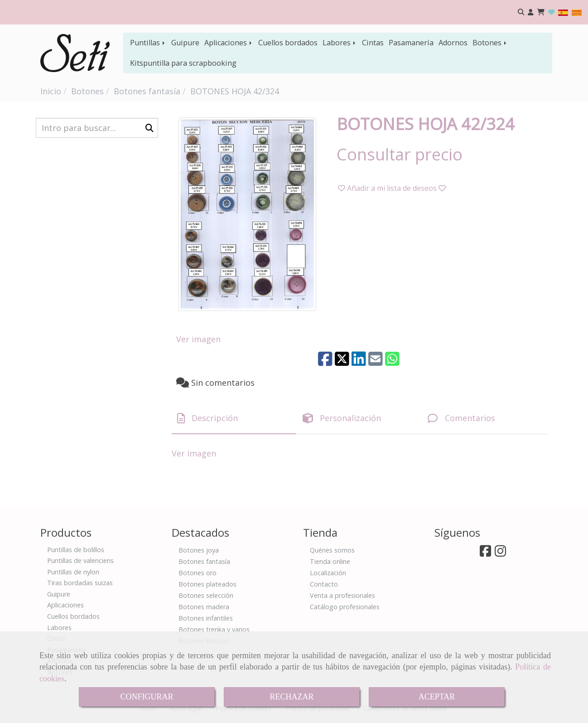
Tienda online (330, 561)
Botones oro (198, 573)
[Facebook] (485, 553)
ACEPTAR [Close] (437, 697)
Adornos (453, 43)
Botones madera (204, 607)
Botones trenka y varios (214, 629)
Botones (490, 43)
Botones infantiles (206, 618)
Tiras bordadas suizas (80, 583)
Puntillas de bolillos (76, 550)
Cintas (373, 43)
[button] (531, 12)
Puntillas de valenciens (80, 560)
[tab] (234, 418)
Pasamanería (411, 43)
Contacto (324, 584)
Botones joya (199, 550)
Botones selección (206, 595)
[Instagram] (500, 553)
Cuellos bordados (288, 43)
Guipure (185, 43)
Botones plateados (207, 584)
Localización (328, 573)
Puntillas (148, 43)
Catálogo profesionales (345, 607)
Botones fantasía (204, 561)
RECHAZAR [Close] (292, 697)
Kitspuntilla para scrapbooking (183, 63)
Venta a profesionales (342, 595)
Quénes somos (332, 550)
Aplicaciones (229, 43)
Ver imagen (198, 339)
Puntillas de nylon (73, 572)
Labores (340, 43)
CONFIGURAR (147, 697)
